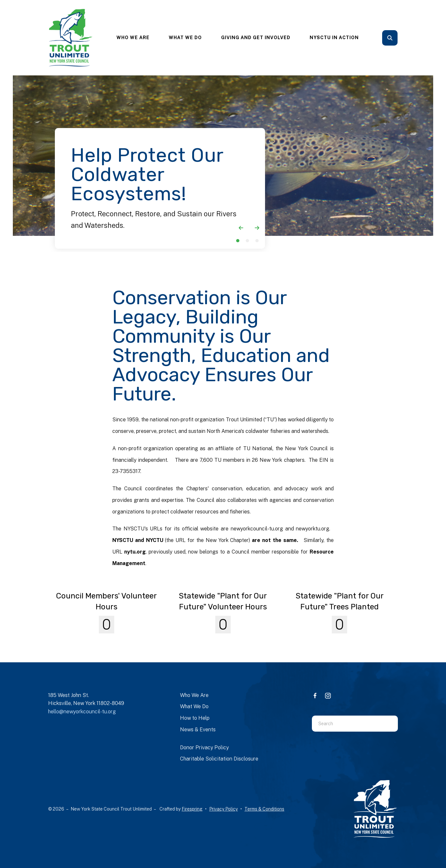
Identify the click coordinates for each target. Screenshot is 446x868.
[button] (390, 38)
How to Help (195, 718)
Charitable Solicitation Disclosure (219, 759)
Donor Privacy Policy (204, 748)
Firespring (192, 809)
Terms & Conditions (264, 809)
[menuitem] (133, 38)
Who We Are (133, 38)
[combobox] (347, 724)
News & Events (198, 730)
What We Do (185, 38)
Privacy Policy (223, 809)
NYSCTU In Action (334, 38)
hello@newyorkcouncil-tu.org (82, 712)
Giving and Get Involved (256, 38)
